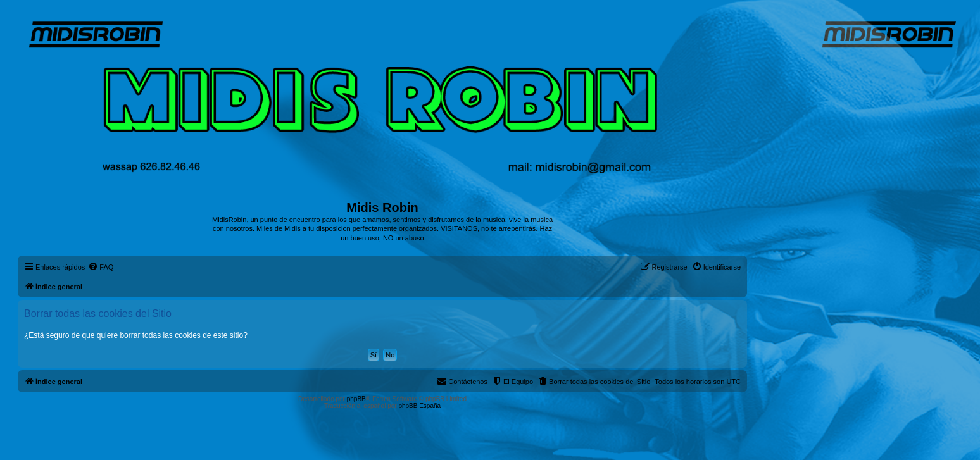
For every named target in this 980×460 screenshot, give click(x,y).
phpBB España (419, 406)
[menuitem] (101, 267)
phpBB (356, 399)
